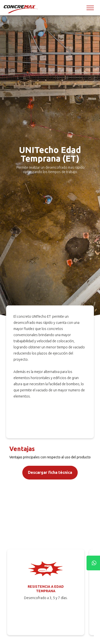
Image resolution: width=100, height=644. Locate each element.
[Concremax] (21, 9)
